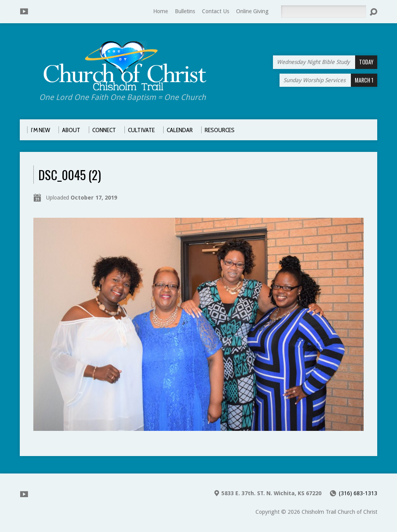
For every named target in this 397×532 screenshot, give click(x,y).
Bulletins (185, 11)
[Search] (323, 12)
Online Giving (252, 11)
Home (161, 11)
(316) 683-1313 (358, 493)
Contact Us (216, 11)
